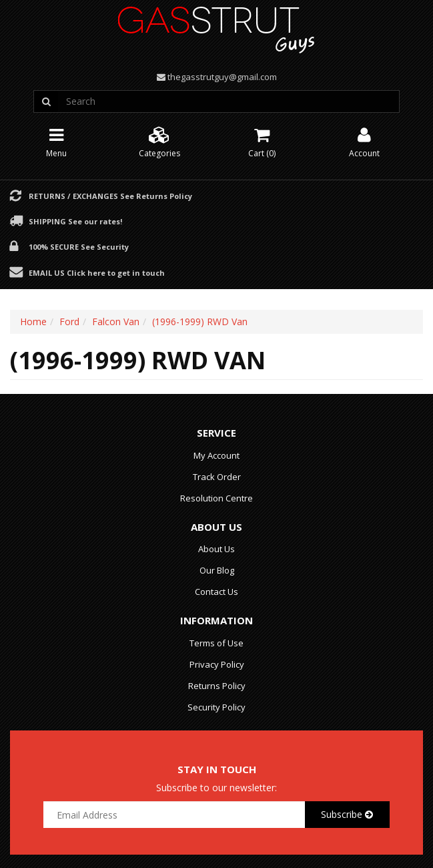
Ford (69, 321)
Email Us (97, 272)
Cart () (262, 141)
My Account (217, 455)
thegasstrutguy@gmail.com (222, 77)
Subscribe (347, 814)
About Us (217, 549)
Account (364, 141)
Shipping (75, 221)
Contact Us (217, 592)
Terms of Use (217, 643)
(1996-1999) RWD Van (200, 321)
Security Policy (217, 707)
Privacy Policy (217, 664)
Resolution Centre (217, 498)
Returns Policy (217, 686)
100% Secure (79, 246)
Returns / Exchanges (110, 196)
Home (33, 321)
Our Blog (217, 570)
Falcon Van (116, 321)
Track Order (217, 477)
